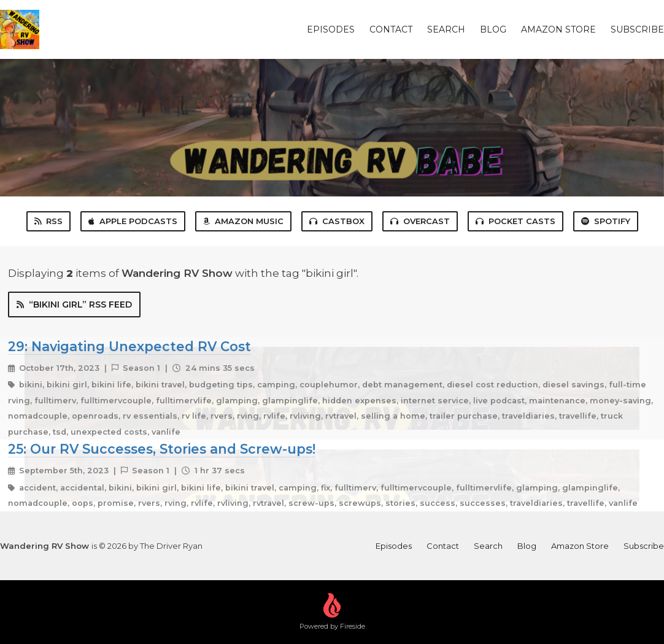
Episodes (331, 29)
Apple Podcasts (133, 221)
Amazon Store (558, 29)
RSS (48, 221)
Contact (391, 29)
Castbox (337, 221)
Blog (493, 29)
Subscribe (637, 29)
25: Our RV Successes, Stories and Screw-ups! (162, 449)
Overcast (420, 221)
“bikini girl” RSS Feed (74, 305)
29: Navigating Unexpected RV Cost (129, 346)
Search (446, 29)
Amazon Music (243, 221)
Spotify (606, 221)
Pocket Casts (515, 221)
